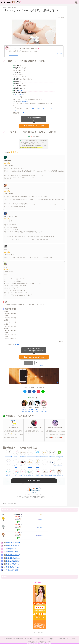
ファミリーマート (45, 108)
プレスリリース (73, 638)
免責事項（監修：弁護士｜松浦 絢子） (52, 639)
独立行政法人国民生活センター (9, 638)
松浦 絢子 (31, 409)
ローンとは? (22, 90)
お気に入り (39, 363)
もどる (29, 363)
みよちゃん (14, 47)
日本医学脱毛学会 (19, 638)
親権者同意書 (24, 101)
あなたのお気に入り (42, 641)
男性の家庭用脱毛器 (13, 570)
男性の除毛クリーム (13, 567)
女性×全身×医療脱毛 (13, 542)
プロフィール (24, 411)
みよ (44, 409)
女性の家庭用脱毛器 (13, 552)
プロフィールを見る (58, 53)
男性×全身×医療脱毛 (13, 555)
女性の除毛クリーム (13, 548)
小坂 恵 (24, 409)
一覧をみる (42, 365)
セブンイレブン (35, 108)
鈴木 (37, 409)
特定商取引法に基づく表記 (64, 638)
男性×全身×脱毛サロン (14, 558)
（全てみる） (49, 643)
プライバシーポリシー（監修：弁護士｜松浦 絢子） (39, 639)
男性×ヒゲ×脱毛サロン (14, 564)
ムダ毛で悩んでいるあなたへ (32, 641)
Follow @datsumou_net (13, 55)
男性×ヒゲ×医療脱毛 (13, 561)
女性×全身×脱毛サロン (14, 545)
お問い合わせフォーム (28, 638)
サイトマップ (50, 641)
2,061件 (34, 643)
